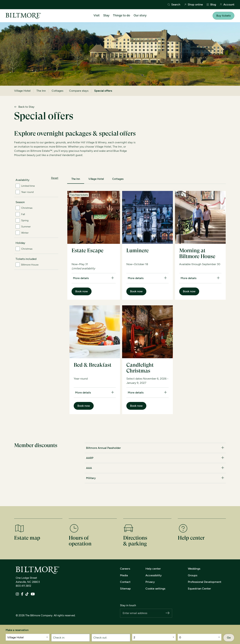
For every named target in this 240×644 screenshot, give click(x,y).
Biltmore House (30, 265)
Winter (25, 233)
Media (124, 575)
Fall (23, 214)
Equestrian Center (199, 589)
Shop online (193, 5)
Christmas (27, 208)
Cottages (57, 91)
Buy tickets (223, 16)
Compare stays (79, 91)
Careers (125, 569)
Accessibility (154, 575)
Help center (153, 569)
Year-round (27, 192)
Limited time (28, 186)
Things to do (122, 15)
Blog (211, 5)
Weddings (194, 569)
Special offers (103, 91)
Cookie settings (155, 589)
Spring (25, 220)
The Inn (41, 91)
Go (229, 638)
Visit (97, 15)
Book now (82, 291)
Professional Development (205, 582)
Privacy (150, 582)
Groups (193, 575)
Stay (106, 15)
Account (227, 5)
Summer (26, 227)
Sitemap (125, 589)
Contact (125, 582)
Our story (140, 15)
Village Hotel (22, 91)
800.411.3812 (23, 586)
